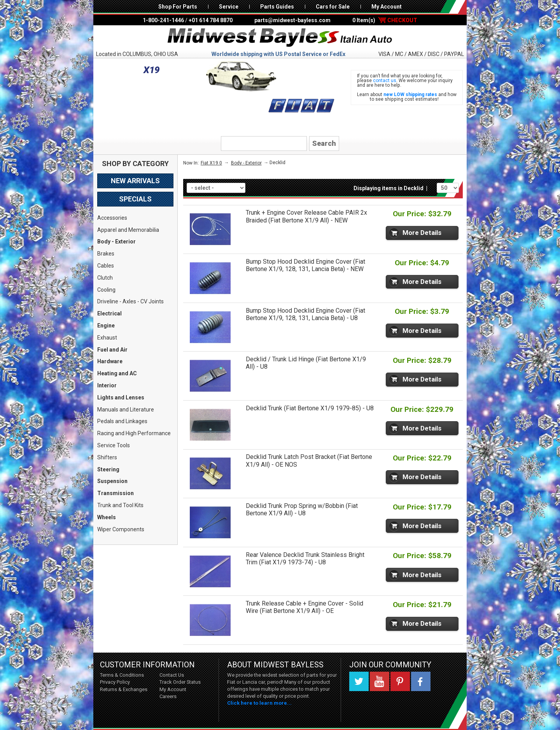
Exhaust (107, 338)
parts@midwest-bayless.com (292, 20)
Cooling (106, 290)
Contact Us (172, 675)
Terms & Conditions (122, 675)
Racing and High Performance (134, 433)
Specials (135, 199)
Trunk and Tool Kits (120, 505)
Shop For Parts (178, 7)
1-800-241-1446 (163, 20)
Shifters (107, 457)
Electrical (109, 313)
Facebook (421, 681)
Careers (168, 696)
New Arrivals (135, 181)
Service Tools (114, 445)
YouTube (380, 681)
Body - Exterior (116, 242)
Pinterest (400, 681)
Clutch (105, 278)
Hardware (110, 361)
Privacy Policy (115, 682)
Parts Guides (277, 7)
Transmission (115, 493)
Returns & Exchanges (124, 689)
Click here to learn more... (259, 703)
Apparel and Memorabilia (128, 230)
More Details (422, 233)
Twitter (359, 681)
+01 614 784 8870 (211, 20)
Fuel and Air (112, 350)
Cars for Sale (333, 7)
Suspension (112, 481)
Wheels (107, 517)
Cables (106, 266)
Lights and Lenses (121, 397)
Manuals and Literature (126, 410)
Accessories (112, 218)
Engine (106, 326)
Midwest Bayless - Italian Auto (280, 38)
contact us (385, 81)
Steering (108, 469)
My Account (387, 7)
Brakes (106, 254)
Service (229, 7)
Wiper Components (121, 529)
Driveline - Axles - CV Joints (130, 301)
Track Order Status (180, 682)
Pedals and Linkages (122, 421)
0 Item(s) (385, 20)
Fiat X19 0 (211, 163)
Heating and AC (117, 373)
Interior (107, 385)
